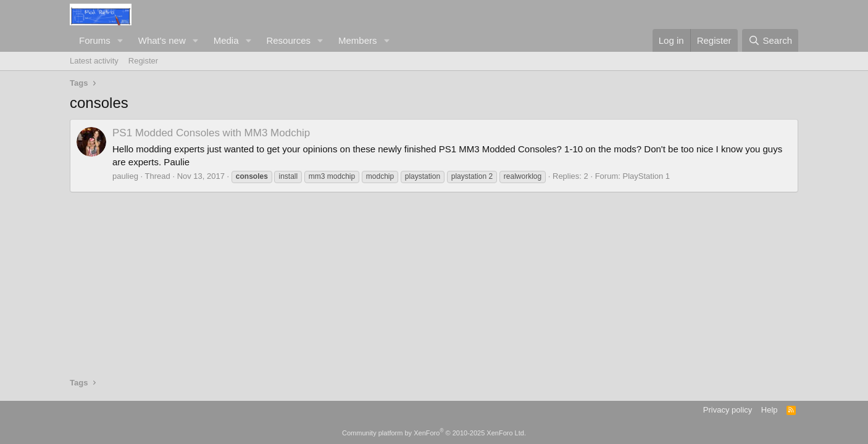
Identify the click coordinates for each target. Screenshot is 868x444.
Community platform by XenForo (434, 433)
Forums (95, 40)
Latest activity (94, 61)
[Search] (770, 40)
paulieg (125, 176)
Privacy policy (728, 410)
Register (143, 61)
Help (770, 410)
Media (226, 40)
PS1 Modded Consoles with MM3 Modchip (211, 133)
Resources (288, 40)
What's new (162, 40)
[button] (120, 40)
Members (358, 40)
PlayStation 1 (646, 176)
